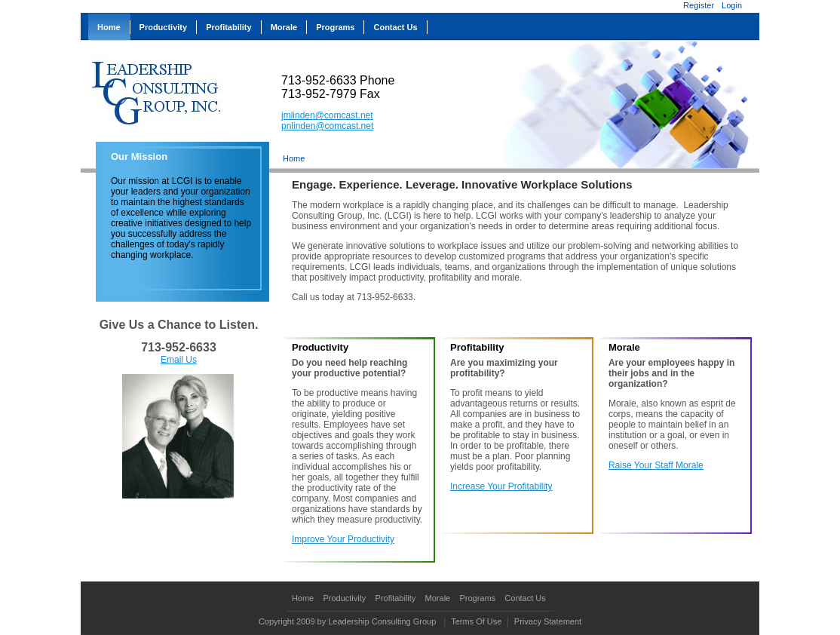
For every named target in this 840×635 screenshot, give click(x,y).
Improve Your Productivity (343, 539)
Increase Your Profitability (501, 486)
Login (732, 5)
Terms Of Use (476, 621)
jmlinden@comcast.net (327, 115)
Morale (438, 598)
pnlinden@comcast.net (327, 126)
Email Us (179, 360)
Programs (477, 598)
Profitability (396, 598)
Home (294, 158)
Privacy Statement (548, 621)
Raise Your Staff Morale (656, 465)
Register (699, 5)
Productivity (344, 598)
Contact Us (525, 598)
